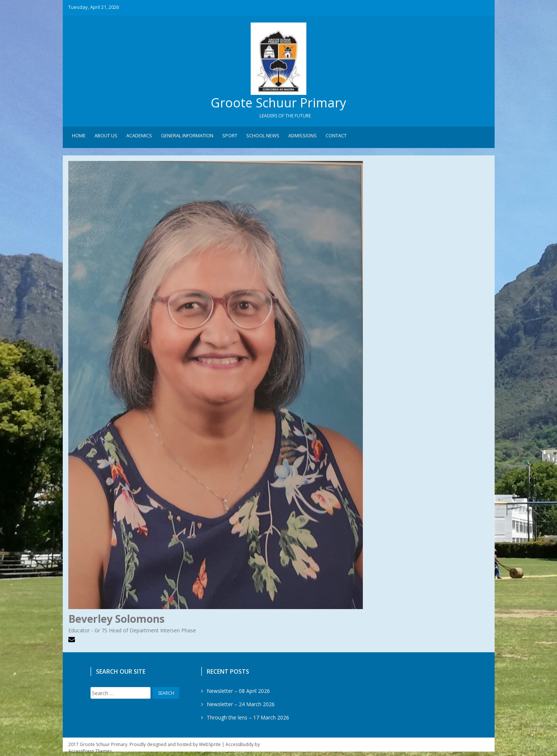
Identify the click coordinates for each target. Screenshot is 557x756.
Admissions (302, 137)
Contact (336, 137)
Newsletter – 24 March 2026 (241, 706)
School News (263, 137)
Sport (230, 137)
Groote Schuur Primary (279, 104)
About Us (106, 137)
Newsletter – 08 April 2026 (238, 692)
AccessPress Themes (90, 752)
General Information (187, 137)
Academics (139, 137)
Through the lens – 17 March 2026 (248, 719)
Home (79, 137)
